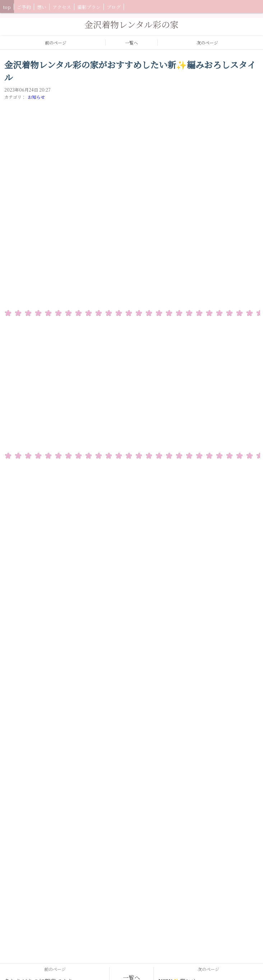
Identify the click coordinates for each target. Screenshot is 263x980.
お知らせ (36, 97)
